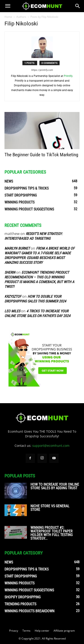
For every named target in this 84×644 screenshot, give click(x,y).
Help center (42, 631)
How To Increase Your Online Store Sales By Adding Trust (55, 486)
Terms (26, 631)
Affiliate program (64, 631)
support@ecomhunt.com (51, 446)
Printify (68, 76)
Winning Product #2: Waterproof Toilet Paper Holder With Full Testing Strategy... (52, 533)
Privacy (14, 631)
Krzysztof (13, 296)
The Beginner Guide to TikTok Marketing (41, 155)
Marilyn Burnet (17, 248)
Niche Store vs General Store (50, 508)
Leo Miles (12, 311)
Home (8, 17)
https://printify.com (42, 70)
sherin (10, 272)
